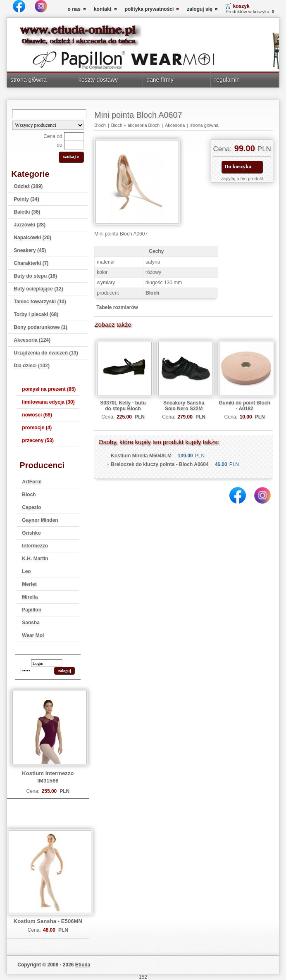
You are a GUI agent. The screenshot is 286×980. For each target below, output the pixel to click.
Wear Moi (33, 635)
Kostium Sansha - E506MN (48, 921)
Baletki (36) (27, 212)
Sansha (31, 623)
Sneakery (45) (30, 250)
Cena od (53, 136)
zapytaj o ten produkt (242, 178)
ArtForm (32, 482)
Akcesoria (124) (32, 340)
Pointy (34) (26, 199)
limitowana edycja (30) (48, 402)
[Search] (49, 114)
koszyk (241, 6)
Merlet (29, 584)
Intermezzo (35, 546)
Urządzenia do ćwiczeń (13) (46, 353)
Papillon (32, 610)
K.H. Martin (35, 559)
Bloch (29, 495)
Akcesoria (175, 125)
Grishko (31, 533)
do (59, 145)
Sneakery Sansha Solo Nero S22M (184, 406)
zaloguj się (199, 9)
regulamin (227, 80)
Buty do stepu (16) (35, 276)
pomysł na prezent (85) (49, 389)
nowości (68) (37, 415)
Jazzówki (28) (30, 225)
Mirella (30, 597)
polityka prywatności (149, 9)
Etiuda (83, 965)
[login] (47, 663)
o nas (74, 9)
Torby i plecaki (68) (36, 314)
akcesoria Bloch (143, 125)
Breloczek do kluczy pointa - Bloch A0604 (160, 464)
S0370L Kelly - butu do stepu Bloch (123, 406)
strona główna (29, 80)
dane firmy (160, 80)
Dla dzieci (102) (32, 366)
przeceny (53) (38, 440)
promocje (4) (37, 428)
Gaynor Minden (40, 520)
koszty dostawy (98, 80)
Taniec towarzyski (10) (40, 302)
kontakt (103, 9)
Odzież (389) (28, 186)
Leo (26, 571)
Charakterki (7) (31, 263)
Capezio (31, 507)
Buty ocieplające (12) (38, 289)
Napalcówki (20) (32, 238)
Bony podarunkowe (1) (40, 327)
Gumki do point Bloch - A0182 (244, 406)
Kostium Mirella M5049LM (141, 456)
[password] (36, 671)
